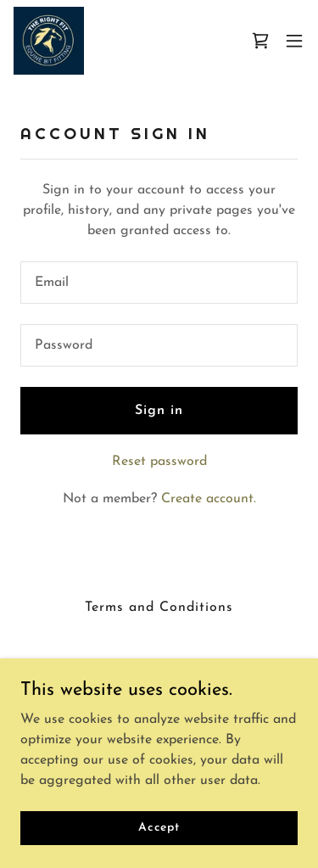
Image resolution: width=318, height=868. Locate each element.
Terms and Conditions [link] (159, 608)
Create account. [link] (209, 499)
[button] (294, 41)
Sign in (159, 411)
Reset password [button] (159, 462)
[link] (49, 41)
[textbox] (159, 283)
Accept (159, 828)
